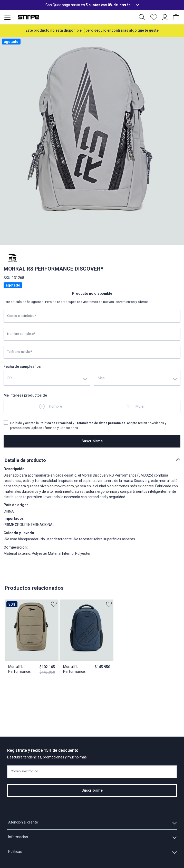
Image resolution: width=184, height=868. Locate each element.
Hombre (56, 406)
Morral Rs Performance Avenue (19, 669)
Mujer (140, 406)
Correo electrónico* (22, 316)
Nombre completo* (21, 334)
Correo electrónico (25, 771)
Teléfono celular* (20, 352)
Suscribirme (92, 441)
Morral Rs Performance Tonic (74, 669)
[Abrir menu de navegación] (7, 17)
